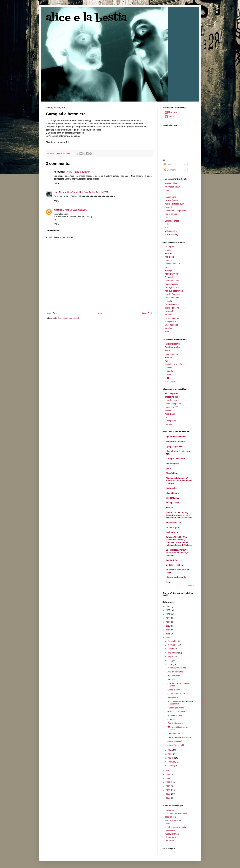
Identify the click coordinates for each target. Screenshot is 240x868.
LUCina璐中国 (172, 464)
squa (167, 228)
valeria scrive (171, 231)
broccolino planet (173, 397)
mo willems (170, 830)
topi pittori (169, 841)
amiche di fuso (171, 183)
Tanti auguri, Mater (176, 708)
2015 (168, 638)
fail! (167, 361)
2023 (168, 606)
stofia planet (170, 421)
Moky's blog (172, 473)
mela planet (170, 414)
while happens (171, 325)
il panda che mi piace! (175, 364)
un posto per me (172, 318)
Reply (56, 183)
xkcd (167, 378)
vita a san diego (172, 234)
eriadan (168, 357)
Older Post (147, 313)
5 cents (168, 250)
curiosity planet (172, 400)
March (171, 758)
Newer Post (52, 313)
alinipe (171, 117)
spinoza (168, 368)
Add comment (53, 231)
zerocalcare (170, 381)
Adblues (169, 253)
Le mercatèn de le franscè (179, 737)
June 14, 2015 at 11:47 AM (96, 192)
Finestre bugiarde (175, 723)
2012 (168, 778)
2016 (168, 634)
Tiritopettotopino (172, 308)
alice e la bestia (86, 18)
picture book (170, 837)
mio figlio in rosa (172, 287)
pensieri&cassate (173, 294)
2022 (168, 610)
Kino (168, 582)
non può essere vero (174, 291)
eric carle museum (173, 820)
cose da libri (170, 817)
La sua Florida (171, 200)
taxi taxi (168, 424)
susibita (168, 301)
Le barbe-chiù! (174, 733)
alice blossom (173, 493)
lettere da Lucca (172, 281)
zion (167, 332)
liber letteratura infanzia (175, 827)
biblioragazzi (171, 810)
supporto (169, 371)
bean (167, 190)
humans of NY (171, 407)
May (170, 750)
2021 (168, 614)
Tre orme (169, 315)
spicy (167, 224)
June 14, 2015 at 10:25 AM (78, 172)
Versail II (171, 679)
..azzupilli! (169, 247)
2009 (168, 790)
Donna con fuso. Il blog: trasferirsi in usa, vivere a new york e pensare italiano (179, 515)
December (173, 641)
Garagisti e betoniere (177, 712)
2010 (168, 786)
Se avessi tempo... (175, 565)
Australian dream (173, 187)
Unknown (172, 112)
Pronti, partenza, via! (177, 668)
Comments (170, 170)
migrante (169, 207)
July (170, 660)
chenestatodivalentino (177, 577)
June (170, 664)
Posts (168, 165)
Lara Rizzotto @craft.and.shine (68, 192)
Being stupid (173, 697)
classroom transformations (177, 813)
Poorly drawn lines (173, 347)
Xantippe (169, 328)
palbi (168, 468)
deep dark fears (172, 354)
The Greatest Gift (174, 523)
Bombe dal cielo (175, 715)
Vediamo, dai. (172, 498)
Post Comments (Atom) (68, 318)
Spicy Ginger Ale (174, 446)
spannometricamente (176, 437)
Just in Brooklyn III (176, 745)
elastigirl (169, 270)
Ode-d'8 (171, 719)
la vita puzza (172, 532)
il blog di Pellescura (175, 459)
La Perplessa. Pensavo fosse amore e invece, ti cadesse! (177, 553)
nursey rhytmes (172, 834)
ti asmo (168, 374)
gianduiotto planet (173, 404)
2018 (168, 626)
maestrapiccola (172, 284)
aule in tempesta (172, 264)
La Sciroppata (173, 527)
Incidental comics (173, 344)
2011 (168, 782)
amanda (169, 260)
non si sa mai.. (171, 214)
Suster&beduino (172, 304)
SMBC (168, 351)
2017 (168, 630)
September (173, 653)
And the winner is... (176, 672)
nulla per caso (173, 503)
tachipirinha (172, 560)
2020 (168, 618)
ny (166, 417)
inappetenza (170, 197)
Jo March (169, 277)
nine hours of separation (176, 211)
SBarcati (170, 508)
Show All (191, 586)
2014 (168, 771)
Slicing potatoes (172, 221)
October (172, 649)
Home (100, 313)
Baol (167, 267)
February (172, 762)
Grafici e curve (174, 690)
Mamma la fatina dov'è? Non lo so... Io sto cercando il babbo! (179, 481)
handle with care (172, 274)
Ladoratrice (171, 488)
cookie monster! (175, 741)
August (171, 657)
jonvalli (168, 410)
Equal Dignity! (174, 676)
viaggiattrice (170, 321)
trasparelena (171, 311)
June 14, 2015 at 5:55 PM (76, 210)
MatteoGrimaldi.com (176, 442)
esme (167, 824)
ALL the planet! (172, 393)
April (170, 754)
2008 (168, 794)
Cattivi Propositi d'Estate (178, 694)
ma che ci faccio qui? (174, 204)
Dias (167, 194)
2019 (168, 622)
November (173, 645)
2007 (168, 798)
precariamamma (172, 298)
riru (166, 217)
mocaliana (59, 210)
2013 (168, 774)
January (172, 766)
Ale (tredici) (170, 257)
